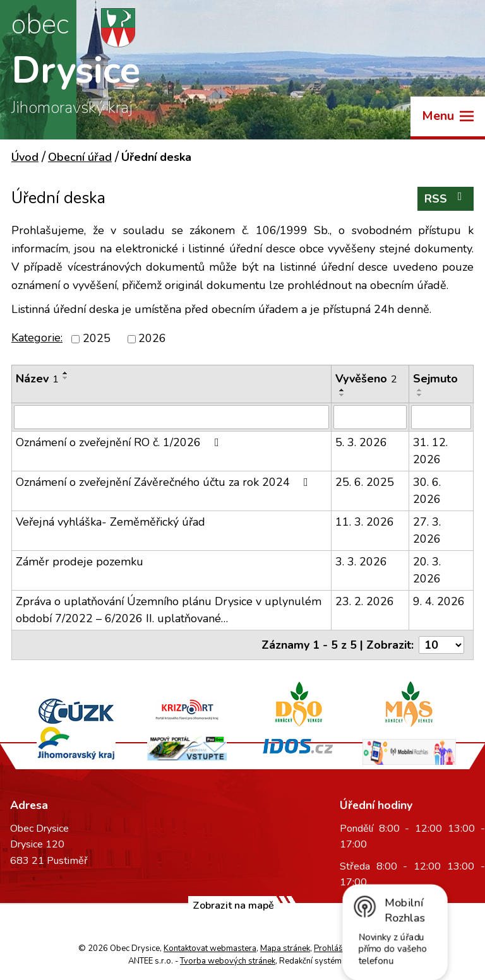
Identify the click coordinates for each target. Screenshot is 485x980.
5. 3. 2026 (361, 442)
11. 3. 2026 (365, 522)
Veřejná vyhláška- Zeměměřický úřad (111, 522)
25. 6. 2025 (365, 482)
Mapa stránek (285, 948)
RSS (446, 198)
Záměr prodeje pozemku (80, 562)
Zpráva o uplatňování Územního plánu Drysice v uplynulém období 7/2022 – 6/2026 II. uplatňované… (169, 610)
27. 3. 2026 (427, 530)
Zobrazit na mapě (233, 906)
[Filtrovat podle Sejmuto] (441, 417)
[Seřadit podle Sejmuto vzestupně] (420, 390)
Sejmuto (435, 379)
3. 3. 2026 (361, 562)
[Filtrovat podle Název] (171, 417)
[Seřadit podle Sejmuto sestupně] (420, 395)
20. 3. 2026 (427, 570)
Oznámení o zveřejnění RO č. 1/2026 (120, 442)
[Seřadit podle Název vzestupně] (66, 373)
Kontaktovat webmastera (210, 948)
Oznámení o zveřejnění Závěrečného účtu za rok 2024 (165, 482)
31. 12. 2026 (430, 451)
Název (37, 379)
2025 (97, 339)
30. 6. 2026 (427, 491)
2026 (152, 339)
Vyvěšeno (366, 379)
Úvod (25, 157)
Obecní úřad (80, 157)
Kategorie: (37, 338)
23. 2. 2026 (365, 601)
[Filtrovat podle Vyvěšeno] (370, 417)
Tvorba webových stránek (228, 961)
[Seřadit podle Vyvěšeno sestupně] (342, 395)
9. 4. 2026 (439, 601)
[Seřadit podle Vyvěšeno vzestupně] (342, 390)
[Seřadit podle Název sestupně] (66, 378)
